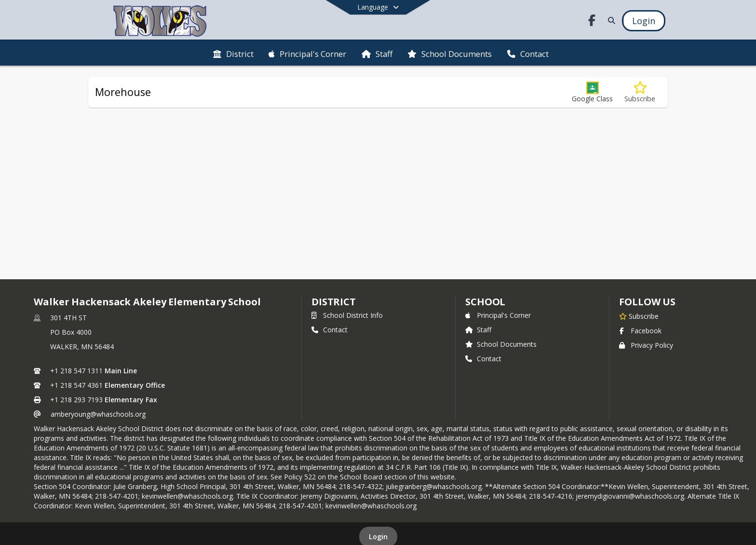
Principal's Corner (498, 315)
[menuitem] (233, 53)
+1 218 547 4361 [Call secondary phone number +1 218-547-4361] (76, 385)
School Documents (501, 344)
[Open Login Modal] (644, 21)
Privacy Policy (646, 345)
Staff (478, 330)
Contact (330, 330)
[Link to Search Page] (610, 20)
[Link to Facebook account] (592, 22)
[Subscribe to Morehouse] (640, 92)
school (485, 302)
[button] (592, 92)
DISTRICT (334, 302)
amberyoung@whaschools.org (98, 414)
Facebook (640, 331)
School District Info (347, 315)
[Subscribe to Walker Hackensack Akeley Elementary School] (639, 316)
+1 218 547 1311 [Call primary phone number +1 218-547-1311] (76, 371)
